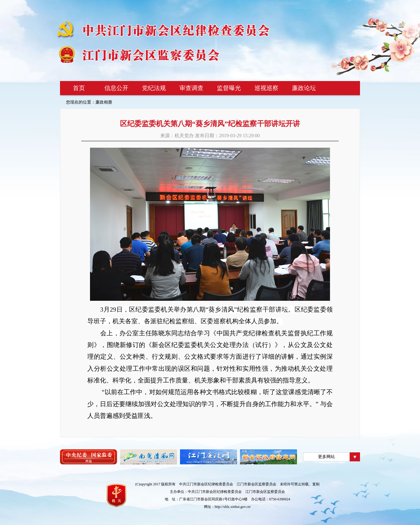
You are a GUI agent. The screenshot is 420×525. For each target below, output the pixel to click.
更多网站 (326, 457)
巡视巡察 (266, 88)
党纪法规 (154, 88)
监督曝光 (229, 88)
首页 (79, 88)
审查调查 (191, 88)
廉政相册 (104, 102)
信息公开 (116, 88)
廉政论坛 (304, 88)
